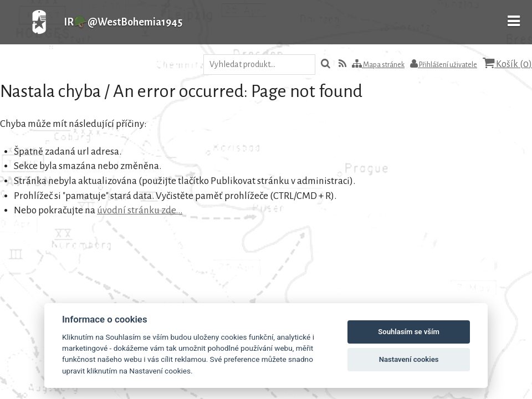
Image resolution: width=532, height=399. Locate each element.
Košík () (507, 63)
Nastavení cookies (409, 359)
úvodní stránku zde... (140, 210)
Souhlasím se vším (409, 332)
